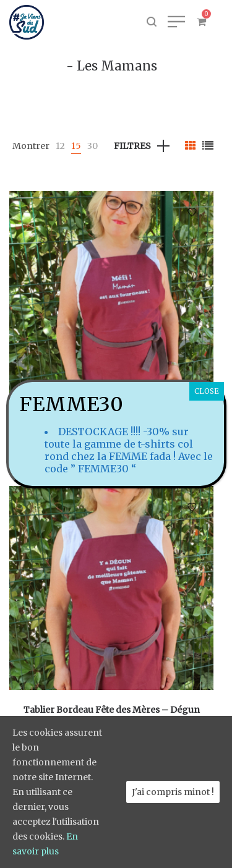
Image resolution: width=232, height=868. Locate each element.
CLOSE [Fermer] (207, 391)
